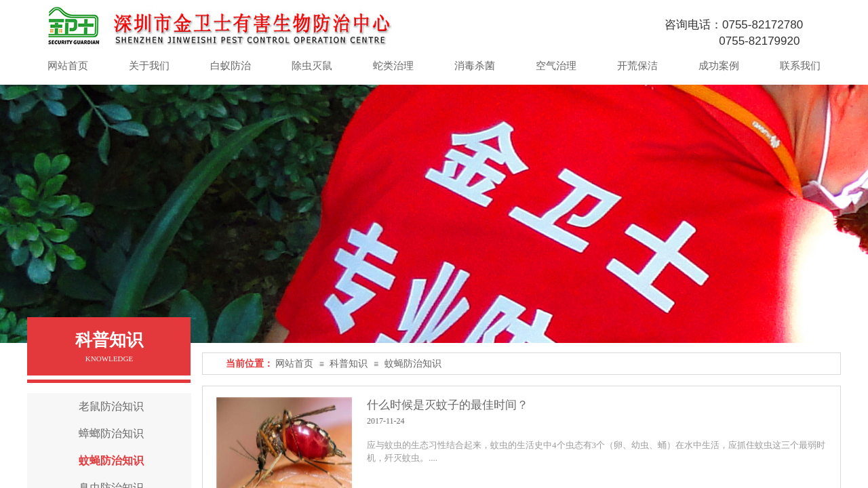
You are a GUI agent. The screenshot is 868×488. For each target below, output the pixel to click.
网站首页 (294, 364)
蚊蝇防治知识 (413, 364)
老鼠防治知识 (111, 406)
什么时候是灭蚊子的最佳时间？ (448, 405)
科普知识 (349, 364)
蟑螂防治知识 (111, 433)
